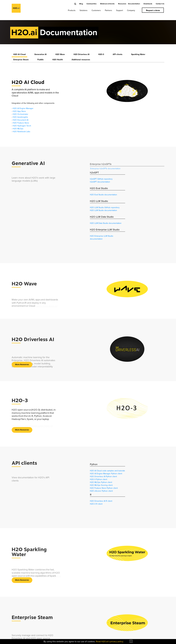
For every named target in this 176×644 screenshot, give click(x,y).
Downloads (148, 4)
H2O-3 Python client (99, 479)
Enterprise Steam (21, 60)
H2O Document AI (21, 120)
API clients (118, 54)
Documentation (134, 4)
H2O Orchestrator (20, 114)
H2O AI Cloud (19, 54)
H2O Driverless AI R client (101, 501)
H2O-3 (101, 54)
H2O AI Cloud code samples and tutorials (107, 471)
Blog (81, 4)
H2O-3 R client (96, 504)
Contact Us (160, 4)
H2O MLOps (18, 129)
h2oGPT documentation (100, 182)
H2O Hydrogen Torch (22, 126)
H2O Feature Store (21, 123)
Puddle (40, 60)
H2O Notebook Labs (22, 132)
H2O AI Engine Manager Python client (106, 474)
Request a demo (153, 10)
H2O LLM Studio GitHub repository (105, 207)
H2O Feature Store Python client (104, 488)
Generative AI (40, 54)
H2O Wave (60, 54)
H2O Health (58, 60)
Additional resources (81, 60)
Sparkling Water (138, 54)
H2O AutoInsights (20, 117)
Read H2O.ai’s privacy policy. (110, 642)
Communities (92, 4)
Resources (122, 4)
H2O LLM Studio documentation (103, 210)
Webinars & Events (107, 4)
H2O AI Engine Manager (23, 108)
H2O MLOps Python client (101, 482)
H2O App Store (19, 111)
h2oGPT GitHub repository (101, 179)
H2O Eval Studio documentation (103, 195)
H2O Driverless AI (82, 54)
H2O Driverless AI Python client (103, 476)
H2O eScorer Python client (101, 491)
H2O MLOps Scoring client (101, 485)
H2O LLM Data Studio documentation (106, 223)
